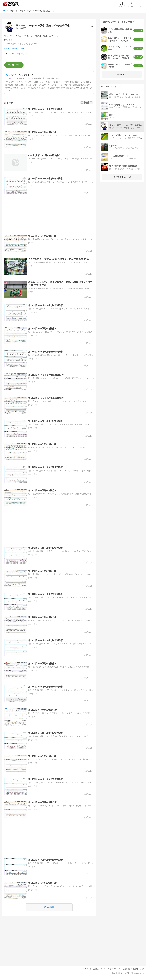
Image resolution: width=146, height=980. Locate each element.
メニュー (140, 6)
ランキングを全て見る (122, 177)
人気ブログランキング (11, 4)
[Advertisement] (49, 215)
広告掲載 (126, 969)
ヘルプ (141, 969)
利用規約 (134, 969)
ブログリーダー (116, 969)
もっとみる (122, 74)
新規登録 (96, 969)
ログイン (131, 6)
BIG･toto (10, 54)
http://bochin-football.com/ (15, 48)
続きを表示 (49, 907)
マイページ (105, 969)
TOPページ (87, 969)
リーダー (121, 6)
